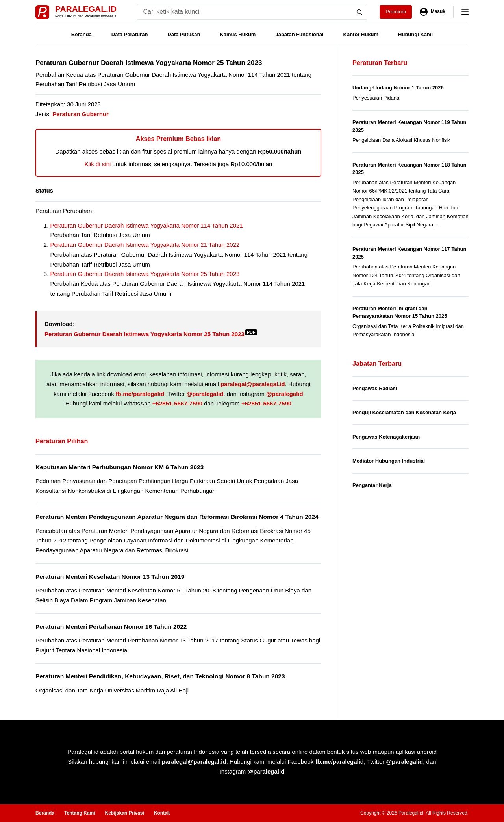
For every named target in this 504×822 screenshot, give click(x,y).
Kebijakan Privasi (124, 813)
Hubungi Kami (415, 34)
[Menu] (465, 12)
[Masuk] (433, 12)
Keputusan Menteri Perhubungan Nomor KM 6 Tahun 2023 (120, 467)
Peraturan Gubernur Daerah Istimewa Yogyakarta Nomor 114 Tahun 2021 (147, 225)
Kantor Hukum (361, 34)
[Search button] (359, 12)
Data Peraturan (130, 34)
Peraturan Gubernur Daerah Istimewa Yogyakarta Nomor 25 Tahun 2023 (145, 274)
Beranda (82, 34)
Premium (396, 12)
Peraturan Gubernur (81, 114)
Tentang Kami (80, 813)
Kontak (162, 813)
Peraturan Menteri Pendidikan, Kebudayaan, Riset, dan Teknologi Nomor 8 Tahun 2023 (160, 676)
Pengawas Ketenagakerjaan (386, 437)
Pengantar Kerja (372, 485)
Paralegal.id (86, 9)
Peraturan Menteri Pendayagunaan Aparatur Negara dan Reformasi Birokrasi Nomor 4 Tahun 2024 (177, 517)
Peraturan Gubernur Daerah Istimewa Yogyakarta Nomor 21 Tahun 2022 (145, 245)
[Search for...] (244, 12)
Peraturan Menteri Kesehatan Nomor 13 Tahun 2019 (110, 577)
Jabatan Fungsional (299, 34)
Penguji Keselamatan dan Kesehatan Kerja (404, 412)
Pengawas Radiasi (375, 388)
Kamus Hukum (238, 34)
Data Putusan (184, 34)
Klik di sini (98, 164)
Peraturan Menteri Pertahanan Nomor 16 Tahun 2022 (111, 627)
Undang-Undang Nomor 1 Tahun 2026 (398, 88)
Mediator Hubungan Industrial (389, 461)
